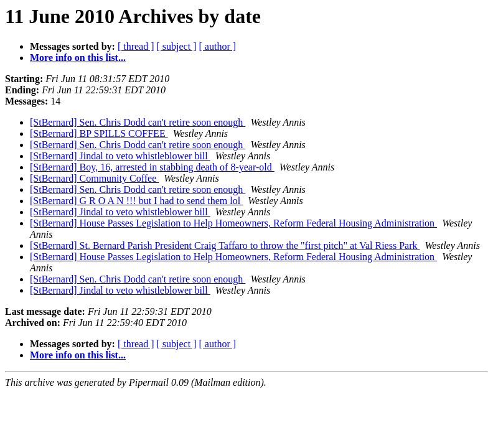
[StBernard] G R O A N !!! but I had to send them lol (136, 201)
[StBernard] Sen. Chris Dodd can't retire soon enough (138, 122)
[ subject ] (177, 46)
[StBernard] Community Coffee (94, 178)
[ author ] (218, 46)
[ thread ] (136, 46)
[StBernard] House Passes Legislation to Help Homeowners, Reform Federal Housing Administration (233, 223)
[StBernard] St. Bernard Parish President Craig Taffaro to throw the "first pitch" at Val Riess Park (225, 245)
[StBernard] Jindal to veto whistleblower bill (120, 156)
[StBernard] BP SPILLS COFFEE (99, 133)
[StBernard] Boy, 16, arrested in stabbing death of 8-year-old (152, 167)
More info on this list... (78, 58)
